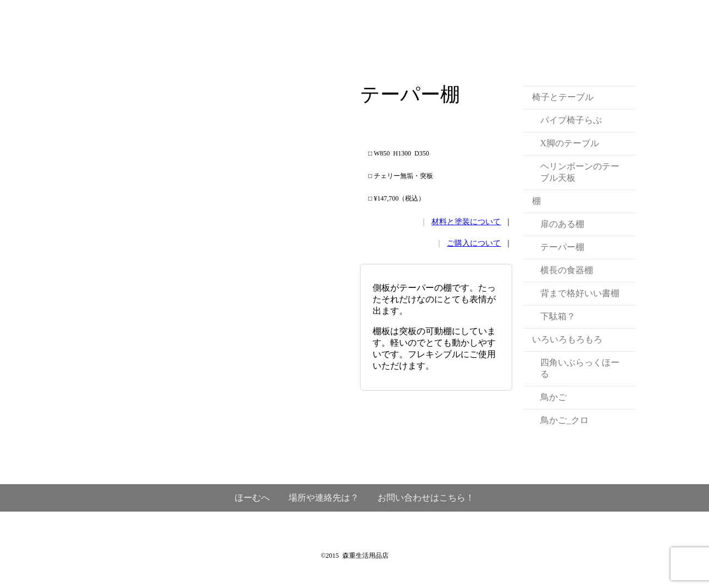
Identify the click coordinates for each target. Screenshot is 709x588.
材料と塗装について (466, 222)
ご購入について (474, 243)
